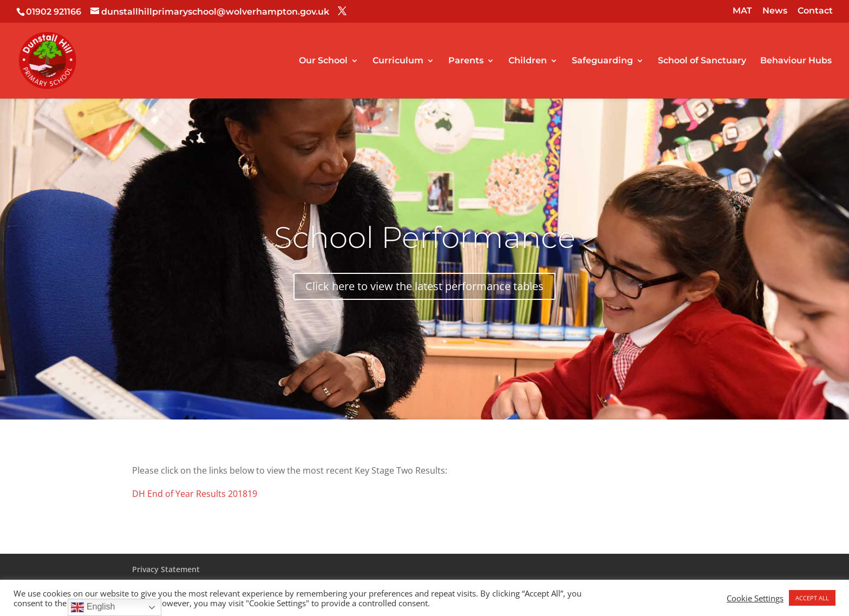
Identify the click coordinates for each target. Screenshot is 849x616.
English (93, 607)
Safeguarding (602, 61)
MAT (742, 11)
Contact (815, 11)
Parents (466, 61)
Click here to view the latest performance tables (424, 288)
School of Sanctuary (702, 61)
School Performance (425, 239)
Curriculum (398, 61)
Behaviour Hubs (796, 61)
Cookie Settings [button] (755, 598)
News (775, 11)
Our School (323, 61)
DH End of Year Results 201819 (195, 494)
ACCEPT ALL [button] (812, 598)
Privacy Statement (166, 569)
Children (528, 61)
